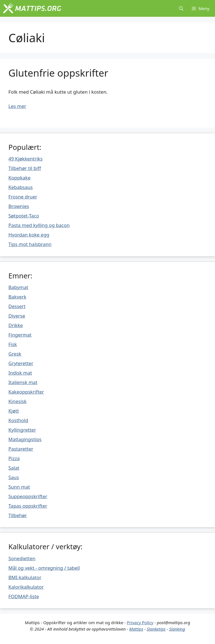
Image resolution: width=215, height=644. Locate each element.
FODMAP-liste (24, 596)
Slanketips (156, 629)
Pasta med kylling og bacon (39, 225)
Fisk (13, 344)
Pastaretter (21, 449)
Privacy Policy (140, 622)
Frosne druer (23, 197)
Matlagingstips (25, 439)
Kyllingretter (22, 430)
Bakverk (17, 297)
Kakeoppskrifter (26, 392)
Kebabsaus (21, 187)
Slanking (177, 629)
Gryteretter (21, 363)
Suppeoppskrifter (28, 496)
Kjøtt (14, 411)
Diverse (17, 316)
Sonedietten (22, 558)
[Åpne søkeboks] (181, 8)
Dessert (17, 306)
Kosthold (18, 420)
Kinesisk (17, 401)
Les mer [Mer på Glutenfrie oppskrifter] (17, 106)
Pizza (14, 458)
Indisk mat (20, 373)
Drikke (16, 325)
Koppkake (19, 178)
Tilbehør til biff (25, 168)
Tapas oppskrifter (28, 506)
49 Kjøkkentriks (25, 159)
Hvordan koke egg (29, 235)
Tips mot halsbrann (30, 244)
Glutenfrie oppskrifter (58, 73)
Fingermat (20, 335)
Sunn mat (19, 487)
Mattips (136, 629)
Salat (14, 468)
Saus (14, 477)
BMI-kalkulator (25, 577)
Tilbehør (18, 515)
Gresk (15, 354)
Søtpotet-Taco (24, 216)
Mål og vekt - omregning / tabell (44, 568)
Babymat (18, 287)
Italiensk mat (23, 382)
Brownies (19, 206)
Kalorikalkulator (26, 587)
